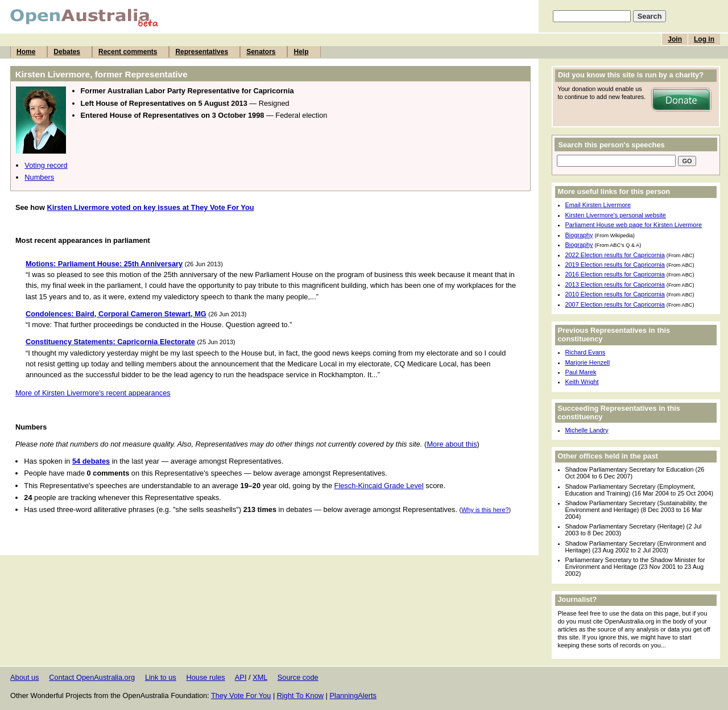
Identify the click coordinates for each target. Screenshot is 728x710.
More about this (452, 444)
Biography (579, 235)
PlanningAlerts (353, 695)
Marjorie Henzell (588, 362)
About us (25, 677)
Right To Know (300, 695)
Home (26, 52)
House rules (205, 677)
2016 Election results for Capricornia (615, 274)
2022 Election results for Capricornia (615, 255)
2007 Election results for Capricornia (615, 304)
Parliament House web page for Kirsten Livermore (634, 225)
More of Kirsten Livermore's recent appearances (93, 393)
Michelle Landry (587, 430)
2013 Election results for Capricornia (615, 284)
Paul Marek (581, 372)
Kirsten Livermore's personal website (616, 215)
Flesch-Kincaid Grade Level (379, 486)
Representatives (202, 52)
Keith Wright (582, 382)
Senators (261, 52)
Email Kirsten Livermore (598, 205)
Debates (67, 52)
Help (301, 52)
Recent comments (128, 52)
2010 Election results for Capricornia (615, 294)
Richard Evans (586, 352)
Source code (298, 677)
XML (260, 677)
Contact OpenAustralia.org (92, 677)
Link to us (161, 677)
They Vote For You (241, 695)
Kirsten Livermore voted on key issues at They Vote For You (150, 207)
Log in (704, 39)
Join (675, 39)
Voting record (46, 165)
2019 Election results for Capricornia (615, 265)
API (241, 677)
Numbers (39, 177)
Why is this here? (485, 510)
